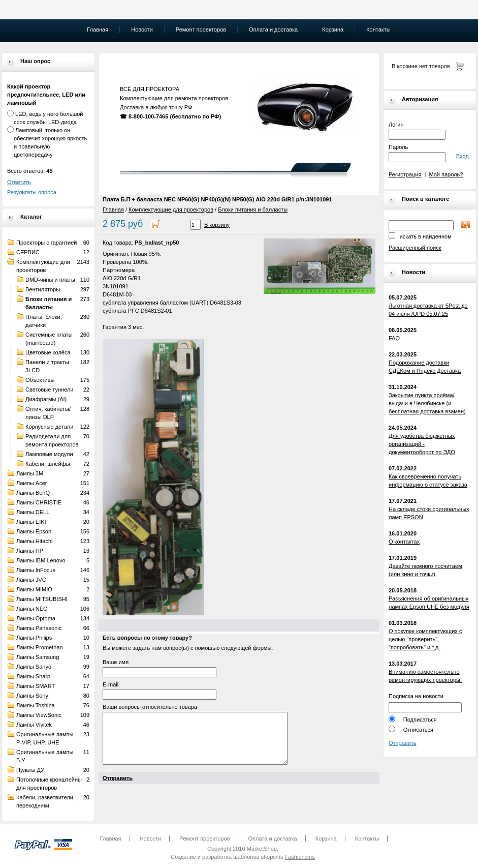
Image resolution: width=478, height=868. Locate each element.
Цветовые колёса (48, 352)
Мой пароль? (446, 174)
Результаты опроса (32, 192)
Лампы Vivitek (34, 725)
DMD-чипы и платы (50, 280)
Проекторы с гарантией (47, 243)
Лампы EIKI (31, 522)
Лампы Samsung (38, 657)
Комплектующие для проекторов (171, 209)
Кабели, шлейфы (48, 464)
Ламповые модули (49, 454)
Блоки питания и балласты (253, 209)
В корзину (217, 225)
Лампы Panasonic (39, 628)
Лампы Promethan (40, 647)
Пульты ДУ (30, 770)
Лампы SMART (36, 686)
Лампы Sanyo (34, 667)
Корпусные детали (49, 427)
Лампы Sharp (33, 676)
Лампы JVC (31, 580)
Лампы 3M (30, 473)
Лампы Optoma (36, 618)
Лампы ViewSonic (39, 715)
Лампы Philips (34, 638)
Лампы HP (30, 551)
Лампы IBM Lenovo (41, 560)
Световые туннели (50, 390)
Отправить (403, 743)
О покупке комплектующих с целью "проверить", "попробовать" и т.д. (425, 639)
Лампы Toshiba (36, 705)
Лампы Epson (34, 531)
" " (343, 167)
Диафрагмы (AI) (46, 399)
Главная (113, 209)
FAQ (394, 338)
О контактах (404, 542)
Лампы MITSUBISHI (42, 599)
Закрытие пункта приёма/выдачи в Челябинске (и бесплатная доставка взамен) (427, 403)
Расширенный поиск (415, 248)
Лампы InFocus (36, 570)
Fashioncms (299, 857)
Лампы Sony (32, 696)
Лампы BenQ (33, 493)
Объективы (40, 380)
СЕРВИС (28, 252)
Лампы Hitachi (34, 541)
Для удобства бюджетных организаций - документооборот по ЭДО (422, 444)
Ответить (19, 182)
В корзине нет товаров (421, 66)
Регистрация (405, 174)
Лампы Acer (31, 483)
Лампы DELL (33, 512)
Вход (463, 156)
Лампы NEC (32, 609)
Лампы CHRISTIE (39, 502)
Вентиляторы (43, 289)
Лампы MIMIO (34, 589)
